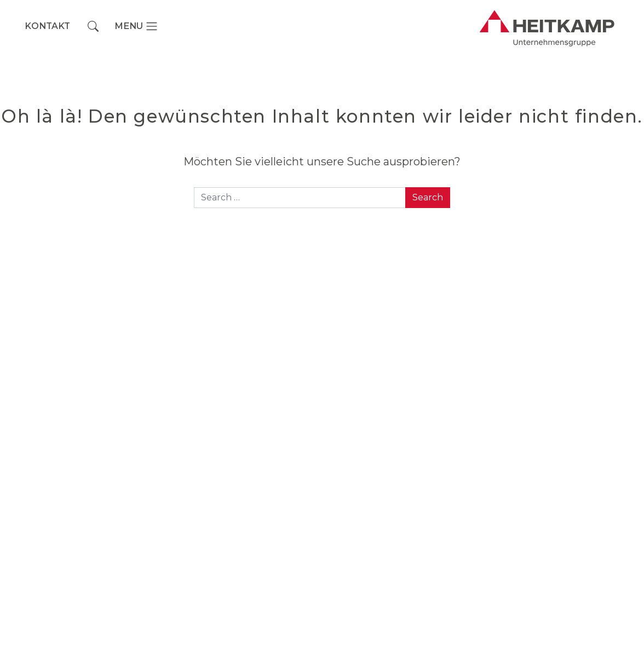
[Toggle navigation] (136, 26)
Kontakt (47, 26)
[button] (93, 26)
